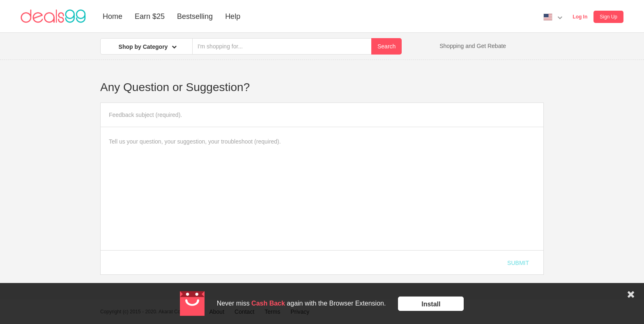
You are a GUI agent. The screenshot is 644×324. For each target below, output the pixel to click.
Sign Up (608, 17)
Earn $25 (150, 16)
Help (233, 16)
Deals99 (53, 16)
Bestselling (195, 16)
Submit (518, 263)
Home (113, 16)
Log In (580, 17)
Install (431, 304)
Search (386, 46)
